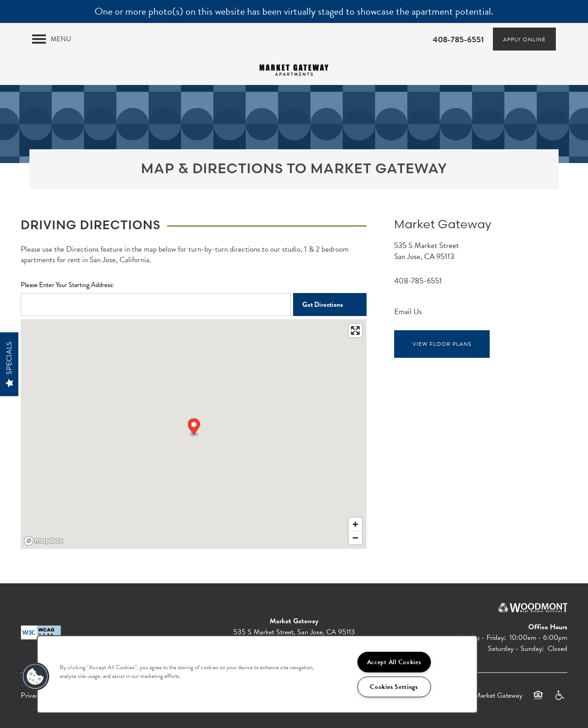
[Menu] (52, 39)
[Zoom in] (355, 524)
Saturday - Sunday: (516, 649)
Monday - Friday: (481, 638)
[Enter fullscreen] (355, 330)
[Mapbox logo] (44, 541)
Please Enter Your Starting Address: (67, 285)
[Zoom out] (355, 538)
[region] (257, 674)
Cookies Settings (394, 687)
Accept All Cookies (394, 662)
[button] (578, 9)
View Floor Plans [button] (442, 344)
